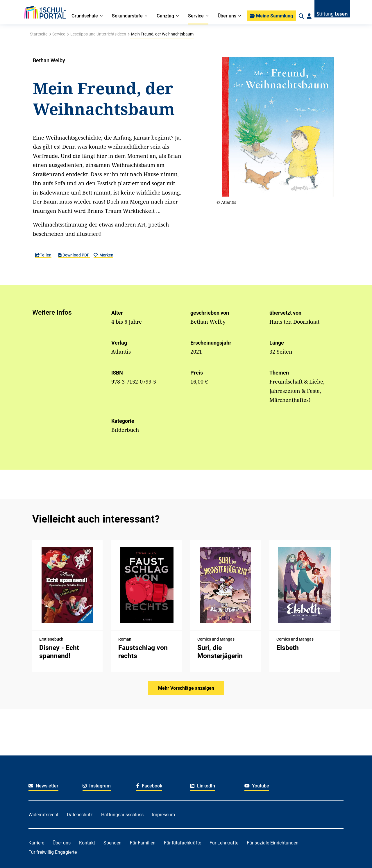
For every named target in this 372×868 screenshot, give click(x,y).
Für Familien (143, 843)
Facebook (149, 786)
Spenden (112, 843)
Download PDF (74, 255)
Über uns (62, 843)
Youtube (257, 786)
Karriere (36, 843)
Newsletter (43, 786)
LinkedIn (203, 786)
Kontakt (87, 843)
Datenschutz (80, 815)
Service (59, 34)
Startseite (39, 34)
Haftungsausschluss (122, 815)
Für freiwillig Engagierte (53, 852)
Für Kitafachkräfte (183, 843)
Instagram (97, 786)
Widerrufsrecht (43, 815)
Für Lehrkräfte (224, 843)
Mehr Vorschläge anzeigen (186, 688)
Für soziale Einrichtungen (273, 843)
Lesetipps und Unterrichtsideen (98, 34)
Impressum (163, 815)
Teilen (43, 255)
